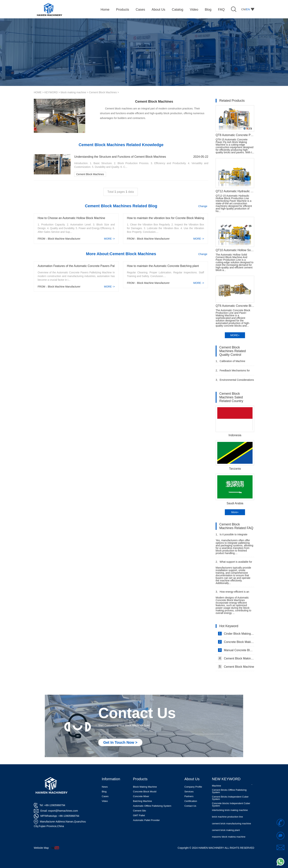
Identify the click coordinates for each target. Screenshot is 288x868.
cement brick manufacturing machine (231, 826)
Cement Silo (139, 811)
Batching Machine (142, 801)
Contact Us (190, 806)
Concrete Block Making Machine (236, 642)
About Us (192, 779)
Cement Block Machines (103, 92)
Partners (189, 796)
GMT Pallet (139, 815)
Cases (105, 796)
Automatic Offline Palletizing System (152, 806)
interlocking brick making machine (230, 812)
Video (105, 801)
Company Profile (193, 787)
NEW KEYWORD (226, 779)
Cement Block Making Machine (236, 658)
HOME (38, 92)
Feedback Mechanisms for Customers (233, 372)
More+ (235, 512)
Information (111, 779)
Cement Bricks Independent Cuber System (230, 800)
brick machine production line (227, 819)
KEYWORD (51, 92)
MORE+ (235, 335)
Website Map (41, 848)
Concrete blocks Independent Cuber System (231, 807)
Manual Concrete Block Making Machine (236, 650)
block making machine (73, 92)
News (105, 787)
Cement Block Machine (236, 667)
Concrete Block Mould (145, 792)
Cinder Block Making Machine (236, 634)
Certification (191, 801)
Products (140, 779)
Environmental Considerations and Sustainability (235, 381)
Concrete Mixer (141, 796)
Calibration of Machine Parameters (230, 363)
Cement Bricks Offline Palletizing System (229, 793)
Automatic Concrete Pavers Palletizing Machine (232, 787)
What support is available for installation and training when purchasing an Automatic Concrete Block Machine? (234, 563)
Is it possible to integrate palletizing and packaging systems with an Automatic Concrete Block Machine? (232, 536)
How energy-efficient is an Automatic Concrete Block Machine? (232, 593)
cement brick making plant (226, 832)
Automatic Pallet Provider (146, 820)
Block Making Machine (145, 787)
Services (189, 792)
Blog (104, 792)
